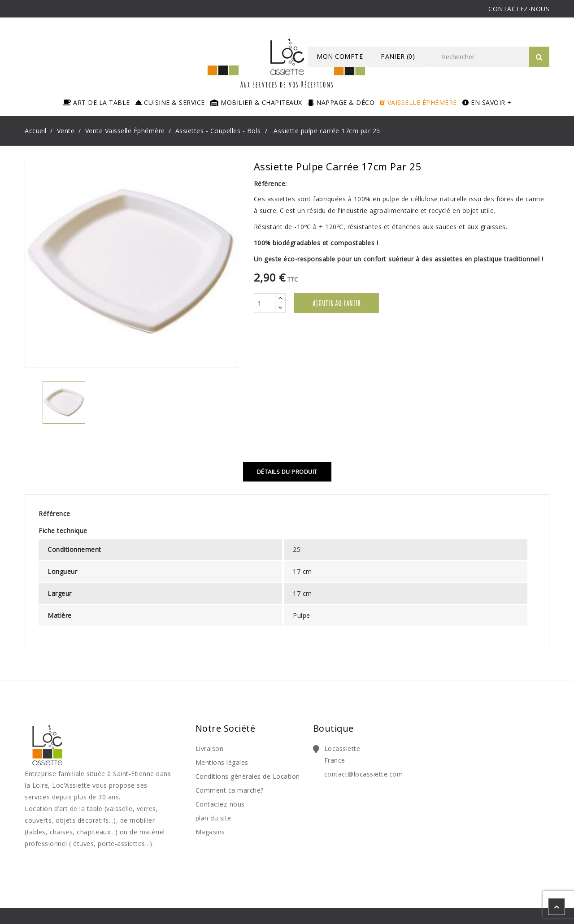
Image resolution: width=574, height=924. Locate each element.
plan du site (213, 818)
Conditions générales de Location (248, 776)
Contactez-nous (220, 804)
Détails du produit (287, 472)
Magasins (210, 832)
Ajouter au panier (337, 303)
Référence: (270, 184)
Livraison (210, 748)
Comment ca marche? (230, 790)
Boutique (333, 728)
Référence (54, 514)
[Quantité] (265, 303)
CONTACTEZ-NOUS (519, 9)
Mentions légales (222, 762)
